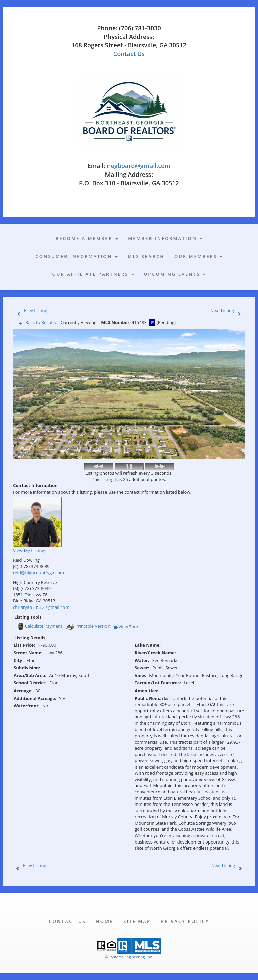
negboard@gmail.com (139, 166)
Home (105, 921)
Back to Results (36, 322)
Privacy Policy (185, 921)
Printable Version (88, 627)
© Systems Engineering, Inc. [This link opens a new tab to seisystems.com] (129, 957)
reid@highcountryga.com (39, 573)
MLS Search (146, 256)
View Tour (126, 627)
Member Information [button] (165, 238)
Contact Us (129, 54)
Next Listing (227, 310)
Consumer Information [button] (77, 256)
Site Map (137, 921)
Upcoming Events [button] (175, 274)
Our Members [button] (198, 256)
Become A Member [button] (87, 238)
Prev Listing (31, 310)
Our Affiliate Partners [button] (93, 274)
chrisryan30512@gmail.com (41, 607)
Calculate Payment (39, 627)
